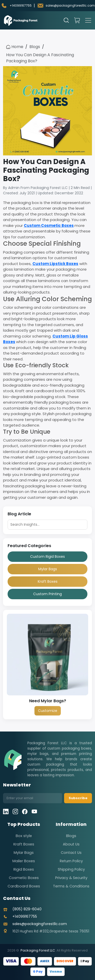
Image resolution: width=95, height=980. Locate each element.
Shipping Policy (71, 869)
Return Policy (71, 861)
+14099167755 (25, 916)
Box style (24, 836)
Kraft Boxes (48, 581)
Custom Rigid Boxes (48, 557)
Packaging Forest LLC (38, 950)
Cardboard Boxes (24, 886)
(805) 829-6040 (27, 909)
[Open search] (66, 20)
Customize (48, 711)
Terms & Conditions (71, 886)
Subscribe (78, 798)
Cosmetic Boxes (24, 878)
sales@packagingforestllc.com (40, 924)
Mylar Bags (48, 569)
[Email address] (33, 798)
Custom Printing (48, 594)
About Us (71, 844)
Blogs (35, 47)
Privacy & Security (71, 878)
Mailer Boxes (24, 861)
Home (15, 47)
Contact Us (71, 853)
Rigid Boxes (24, 869)
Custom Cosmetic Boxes (49, 225)
